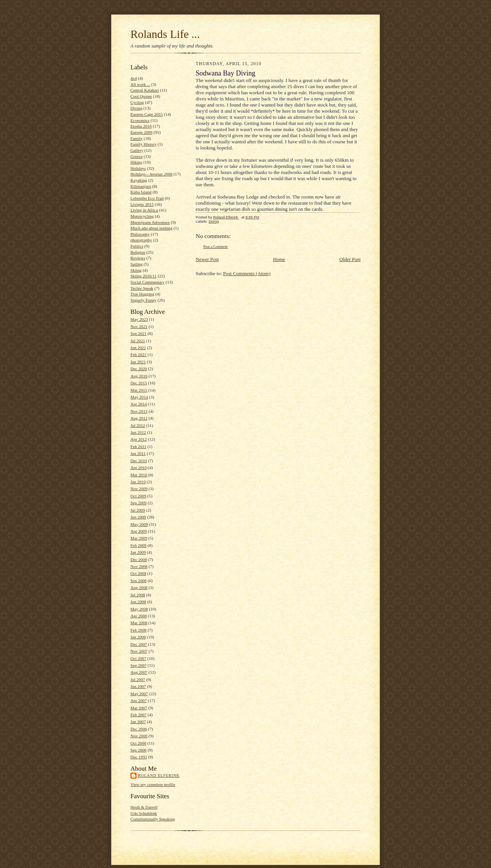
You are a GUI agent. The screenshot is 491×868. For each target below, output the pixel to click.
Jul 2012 (138, 425)
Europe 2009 (141, 132)
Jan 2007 (138, 722)
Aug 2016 (139, 376)
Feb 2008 (138, 630)
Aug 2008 (139, 587)
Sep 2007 (138, 665)
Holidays (138, 168)
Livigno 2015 (142, 204)
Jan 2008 (138, 637)
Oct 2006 (138, 743)
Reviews (138, 258)
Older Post (350, 259)
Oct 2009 (138, 496)
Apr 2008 (139, 616)
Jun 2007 (138, 686)
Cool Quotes (141, 96)
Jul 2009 (138, 510)
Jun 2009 (138, 517)
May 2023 (139, 319)
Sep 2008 (138, 581)
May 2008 (139, 609)
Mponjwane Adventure (150, 222)
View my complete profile (153, 784)
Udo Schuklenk (144, 813)
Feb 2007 (138, 715)
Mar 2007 (139, 708)
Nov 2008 (139, 566)
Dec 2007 (139, 644)
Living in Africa (144, 210)
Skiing (136, 270)
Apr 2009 (139, 531)
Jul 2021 (138, 341)
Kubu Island (141, 192)
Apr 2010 (139, 468)
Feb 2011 (138, 446)
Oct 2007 (138, 658)
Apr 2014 (139, 404)
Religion (138, 252)
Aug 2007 (139, 672)
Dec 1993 (139, 757)
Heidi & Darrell (144, 807)
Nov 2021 (139, 327)
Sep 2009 (138, 503)
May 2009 (139, 524)
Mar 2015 (139, 390)
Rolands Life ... (165, 34)
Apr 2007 (139, 701)
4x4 (134, 78)
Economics (140, 120)
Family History (143, 144)
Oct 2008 (138, 573)
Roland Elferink (159, 775)
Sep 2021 (138, 333)
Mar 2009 (139, 538)
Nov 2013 (139, 411)
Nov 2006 (139, 736)
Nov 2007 (139, 651)
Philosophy (140, 234)
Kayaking (139, 180)
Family (137, 138)
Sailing (137, 264)
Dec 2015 (139, 383)
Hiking (136, 162)
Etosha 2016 (141, 126)
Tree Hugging (142, 294)
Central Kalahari (145, 90)
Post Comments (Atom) (247, 273)
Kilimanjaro (141, 186)
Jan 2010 (138, 482)
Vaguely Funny (143, 300)
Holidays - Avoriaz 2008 (151, 174)
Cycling (137, 102)
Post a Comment (216, 247)
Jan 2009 (138, 552)
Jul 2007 (138, 679)
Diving (136, 108)
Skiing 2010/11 (143, 276)
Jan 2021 (138, 362)
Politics (137, 246)
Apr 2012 (139, 439)
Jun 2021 (138, 348)
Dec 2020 (139, 369)
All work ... (140, 84)
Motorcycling (142, 216)
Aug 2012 (139, 418)
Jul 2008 (138, 595)
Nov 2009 (139, 489)
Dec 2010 (139, 461)
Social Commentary (147, 282)
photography (141, 240)
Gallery (137, 150)
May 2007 (139, 694)
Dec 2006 (139, 729)
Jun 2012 (138, 432)
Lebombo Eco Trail (147, 198)
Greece (137, 156)
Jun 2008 (138, 602)
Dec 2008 (139, 560)
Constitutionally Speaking (153, 819)
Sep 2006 (138, 750)
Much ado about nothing (152, 228)
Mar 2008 (139, 623)
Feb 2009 (138, 545)
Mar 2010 (139, 475)
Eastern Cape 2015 (147, 114)
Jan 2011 (138, 453)
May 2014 (139, 397)
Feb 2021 (138, 354)
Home (279, 259)
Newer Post (207, 259)
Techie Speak (142, 288)
